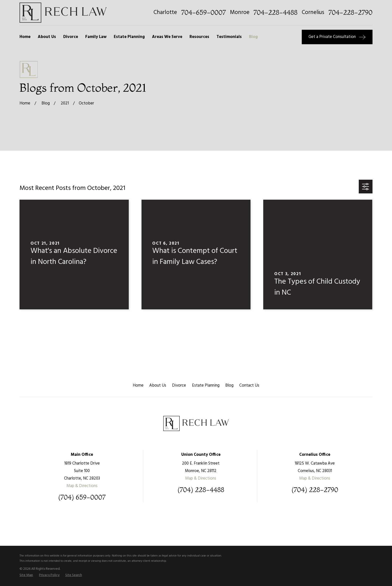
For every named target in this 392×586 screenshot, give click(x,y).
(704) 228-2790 (315, 490)
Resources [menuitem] (199, 37)
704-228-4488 (275, 13)
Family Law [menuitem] (96, 37)
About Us (158, 385)
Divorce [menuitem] (71, 37)
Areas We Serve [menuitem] (167, 37)
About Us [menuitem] (47, 37)
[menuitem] (26, 575)
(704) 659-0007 (82, 497)
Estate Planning (206, 385)
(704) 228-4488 (201, 490)
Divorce (179, 385)
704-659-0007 (203, 13)
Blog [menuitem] (253, 37)
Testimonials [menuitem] (229, 37)
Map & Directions (82, 486)
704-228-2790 (350, 13)
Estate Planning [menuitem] (129, 37)
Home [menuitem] (25, 37)
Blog (229, 385)
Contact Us (249, 385)
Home (138, 385)
